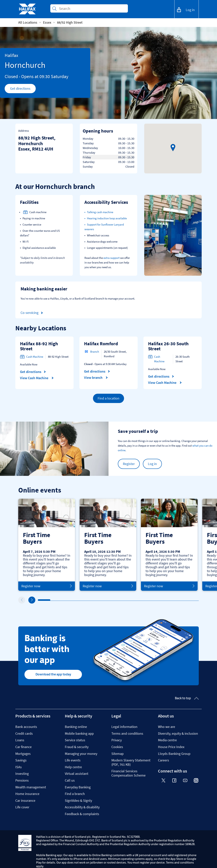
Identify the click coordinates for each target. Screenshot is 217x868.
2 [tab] (51, 600)
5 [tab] (89, 600)
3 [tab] (64, 600)
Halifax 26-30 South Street (168, 346)
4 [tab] (76, 600)
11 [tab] (163, 600)
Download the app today (53, 674)
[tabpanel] (47, 545)
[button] (173, 148)
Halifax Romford (101, 344)
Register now (47, 586)
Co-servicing (32, 313)
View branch (96, 378)
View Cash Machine (37, 378)
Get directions (23, 90)
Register (129, 464)
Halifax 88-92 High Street (39, 346)
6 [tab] (101, 600)
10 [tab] (151, 600)
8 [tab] (126, 600)
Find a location (108, 398)
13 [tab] (188, 600)
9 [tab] (138, 600)
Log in (152, 464)
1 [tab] (39, 600)
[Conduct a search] (92, 8)
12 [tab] (175, 600)
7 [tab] (113, 600)
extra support (112, 258)
